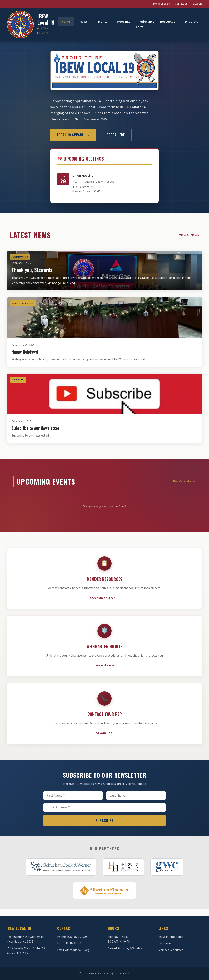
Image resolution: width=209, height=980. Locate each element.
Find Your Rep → (104, 733)
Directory (192, 22)
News (84, 22)
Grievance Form (145, 24)
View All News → (191, 235)
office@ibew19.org (77, 950)
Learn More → (105, 665)
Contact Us (181, 4)
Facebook (165, 943)
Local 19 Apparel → (73, 135)
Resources (168, 22)
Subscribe (104, 820)
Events (102, 22)
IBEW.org (197, 4)
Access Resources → (104, 598)
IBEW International (171, 937)
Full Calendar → (185, 481)
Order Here (116, 135)
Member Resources (171, 950)
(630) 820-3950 (77, 937)
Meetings (124, 22)
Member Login (162, 4)
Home (66, 22)
